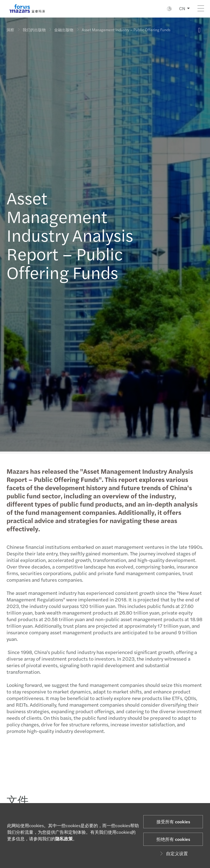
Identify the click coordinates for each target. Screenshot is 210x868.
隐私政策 (64, 839)
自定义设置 (173, 853)
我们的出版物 (34, 30)
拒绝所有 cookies (173, 839)
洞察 (10, 30)
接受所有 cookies (173, 822)
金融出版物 (64, 30)
